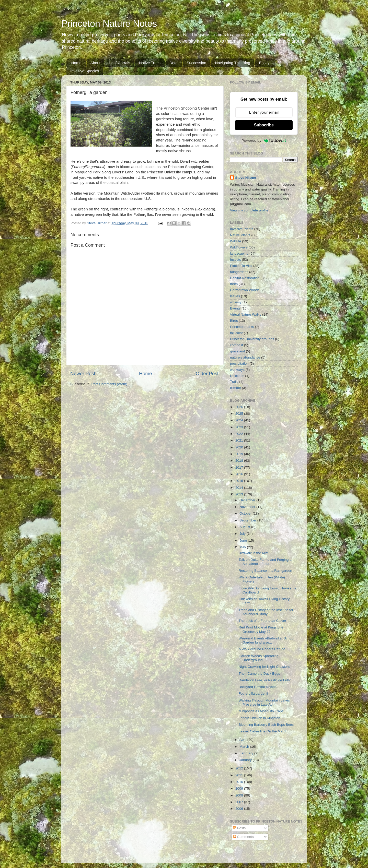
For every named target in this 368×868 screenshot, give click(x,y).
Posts (239, 828)
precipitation (239, 364)
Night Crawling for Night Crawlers (264, 667)
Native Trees (150, 63)
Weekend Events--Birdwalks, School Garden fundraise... (266, 640)
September (248, 520)
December (248, 500)
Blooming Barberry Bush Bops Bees (266, 725)
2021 (240, 440)
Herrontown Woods (245, 290)
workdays (237, 370)
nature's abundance (245, 357)
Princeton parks (242, 327)
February (247, 753)
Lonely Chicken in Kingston (260, 718)
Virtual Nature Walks (246, 314)
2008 (240, 795)
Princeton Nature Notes (109, 24)
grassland (238, 351)
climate (235, 388)
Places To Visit (241, 266)
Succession (196, 63)
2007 (240, 802)
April (243, 740)
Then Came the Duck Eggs (259, 674)
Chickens (237, 376)
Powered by (264, 140)
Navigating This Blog (233, 63)
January (246, 760)
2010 (240, 782)
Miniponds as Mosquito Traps (261, 711)
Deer (174, 63)
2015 (240, 481)
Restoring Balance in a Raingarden (265, 571)
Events (235, 308)
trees (234, 284)
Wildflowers (239, 247)
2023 (240, 427)
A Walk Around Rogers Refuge (262, 649)
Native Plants (240, 235)
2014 (240, 488)
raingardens (239, 272)
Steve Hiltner (246, 178)
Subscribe (264, 125)
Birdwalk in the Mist (254, 553)
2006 (240, 809)
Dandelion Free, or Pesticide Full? (265, 680)
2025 (240, 414)
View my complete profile (249, 210)
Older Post (207, 373)
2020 (240, 447)
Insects (235, 260)
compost (237, 345)
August (245, 527)
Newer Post (83, 373)
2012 (240, 768)
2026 (240, 407)
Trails (234, 382)
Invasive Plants (242, 229)
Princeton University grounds (252, 339)
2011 (240, 775)
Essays (265, 63)
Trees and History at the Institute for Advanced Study (266, 612)
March (245, 747)
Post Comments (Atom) (109, 384)
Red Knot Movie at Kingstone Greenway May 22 (261, 629)
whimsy (236, 302)
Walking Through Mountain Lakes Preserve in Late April (264, 702)
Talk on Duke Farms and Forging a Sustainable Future (265, 562)
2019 (240, 454)
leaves (235, 296)
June (244, 540)
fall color (236, 333)
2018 (240, 461)
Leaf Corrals (120, 63)
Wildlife (236, 241)
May (243, 547)
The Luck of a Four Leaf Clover (262, 621)
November (248, 507)
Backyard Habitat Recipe (258, 687)
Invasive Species (85, 71)
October (246, 513)
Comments (243, 837)
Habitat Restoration (245, 278)
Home (76, 63)
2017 (240, 467)
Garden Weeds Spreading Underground (259, 658)
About (95, 63)
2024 (240, 420)
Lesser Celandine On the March (263, 731)
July (243, 534)
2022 (240, 434)
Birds (234, 321)
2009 (240, 788)
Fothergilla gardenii (253, 693)
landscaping (239, 253)
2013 (240, 494)
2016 (240, 474)
